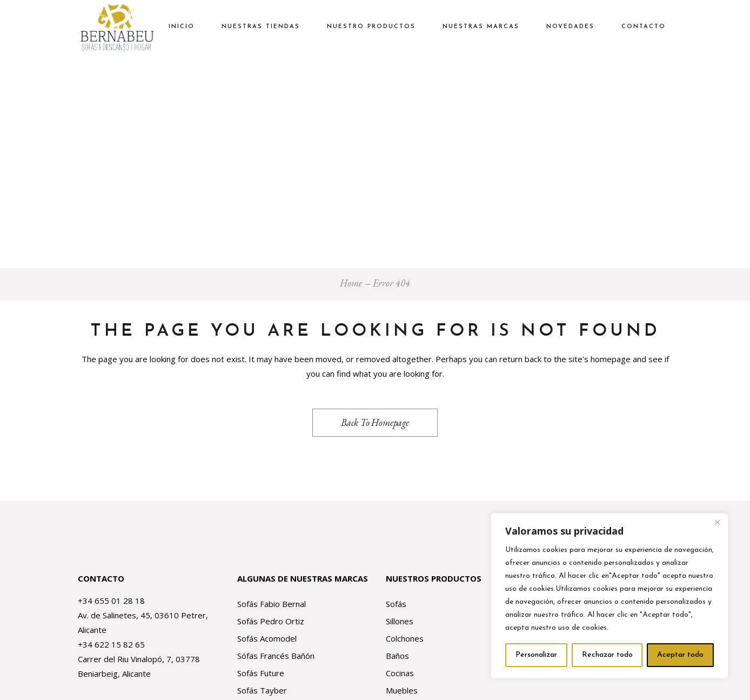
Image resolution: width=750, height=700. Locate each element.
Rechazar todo (607, 655)
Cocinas (400, 673)
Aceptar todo (680, 655)
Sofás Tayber (262, 690)
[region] (610, 596)
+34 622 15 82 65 (111, 644)
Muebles (402, 690)
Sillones (400, 621)
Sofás (396, 604)
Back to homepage (375, 422)
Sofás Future (261, 673)
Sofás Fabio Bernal (272, 604)
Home (351, 283)
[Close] (717, 522)
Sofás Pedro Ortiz (271, 621)
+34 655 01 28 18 (111, 601)
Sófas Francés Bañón (276, 656)
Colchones (405, 638)
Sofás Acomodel (267, 638)
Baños (397, 656)
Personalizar (536, 655)
